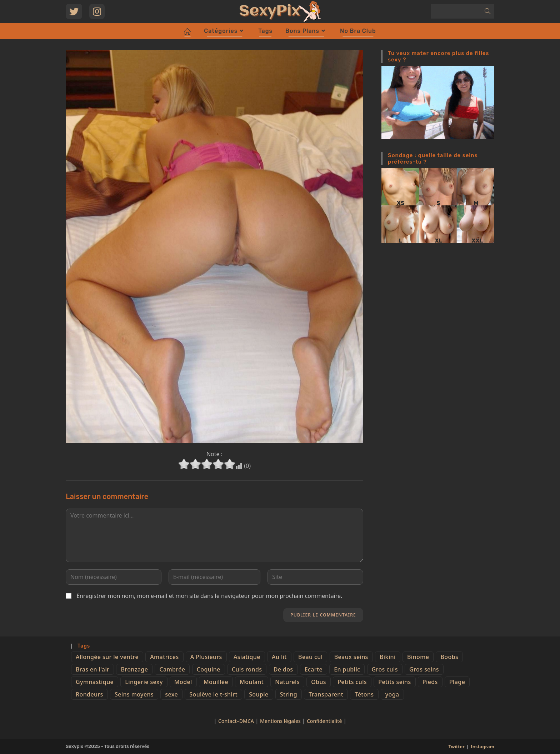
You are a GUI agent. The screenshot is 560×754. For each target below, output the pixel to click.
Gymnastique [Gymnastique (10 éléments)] (95, 682)
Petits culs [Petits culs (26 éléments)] (352, 682)
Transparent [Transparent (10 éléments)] (326, 694)
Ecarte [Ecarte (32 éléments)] (314, 669)
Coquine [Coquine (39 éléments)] (209, 669)
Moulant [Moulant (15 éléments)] (252, 682)
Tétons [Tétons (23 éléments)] (364, 694)
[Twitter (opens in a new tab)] (74, 11)
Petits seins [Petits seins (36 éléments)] (394, 682)
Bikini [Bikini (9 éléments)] (388, 657)
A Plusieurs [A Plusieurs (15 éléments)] (206, 657)
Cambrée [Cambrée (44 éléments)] (172, 669)
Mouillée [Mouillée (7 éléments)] (216, 682)
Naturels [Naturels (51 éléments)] (287, 682)
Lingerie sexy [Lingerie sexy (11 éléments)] (144, 682)
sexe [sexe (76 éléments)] (171, 694)
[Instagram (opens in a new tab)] (97, 11)
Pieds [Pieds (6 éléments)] (430, 682)
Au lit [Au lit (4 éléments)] (279, 657)
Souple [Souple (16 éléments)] (259, 694)
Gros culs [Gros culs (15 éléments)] (385, 669)
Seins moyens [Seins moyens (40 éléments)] (134, 694)
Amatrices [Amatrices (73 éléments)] (164, 657)
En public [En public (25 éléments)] (347, 669)
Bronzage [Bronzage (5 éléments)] (134, 669)
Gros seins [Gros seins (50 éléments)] (424, 669)
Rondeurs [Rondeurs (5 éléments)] (89, 694)
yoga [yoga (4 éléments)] (392, 694)
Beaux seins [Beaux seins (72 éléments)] (351, 657)
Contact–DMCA (236, 721)
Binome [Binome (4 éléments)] (418, 657)
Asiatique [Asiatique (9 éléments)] (247, 657)
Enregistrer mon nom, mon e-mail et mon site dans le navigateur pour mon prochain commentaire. (209, 596)
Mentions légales (280, 721)
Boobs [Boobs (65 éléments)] (449, 657)
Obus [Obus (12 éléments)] (319, 682)
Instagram (482, 746)
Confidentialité (325, 721)
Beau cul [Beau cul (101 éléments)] (310, 657)
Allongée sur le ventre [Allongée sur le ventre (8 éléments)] (107, 657)
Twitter (456, 746)
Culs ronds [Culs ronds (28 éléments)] (247, 669)
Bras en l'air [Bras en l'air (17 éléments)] (92, 669)
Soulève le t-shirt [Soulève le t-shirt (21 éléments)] (213, 694)
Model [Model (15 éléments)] (183, 682)
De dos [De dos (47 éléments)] (283, 669)
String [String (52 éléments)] (289, 694)
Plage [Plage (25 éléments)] (457, 682)
